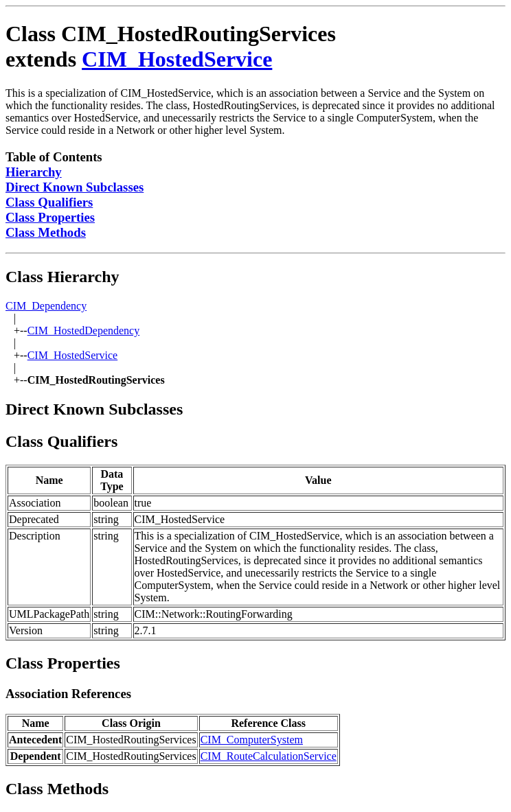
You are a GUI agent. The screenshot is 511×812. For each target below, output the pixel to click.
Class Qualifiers (49, 202)
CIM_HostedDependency (84, 330)
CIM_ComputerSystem (252, 740)
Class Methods (46, 232)
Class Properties (50, 217)
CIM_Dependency (46, 306)
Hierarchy (34, 172)
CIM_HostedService (177, 59)
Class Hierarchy (63, 277)
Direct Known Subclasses (75, 187)
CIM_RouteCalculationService (269, 756)
